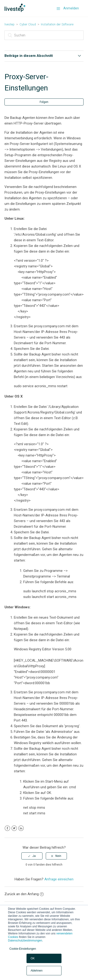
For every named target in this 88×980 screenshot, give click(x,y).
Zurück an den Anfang (24, 894)
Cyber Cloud (28, 24)
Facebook (7, 828)
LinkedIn (21, 828)
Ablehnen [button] (36, 971)
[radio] (32, 856)
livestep (10, 24)
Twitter (14, 828)
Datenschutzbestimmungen (25, 941)
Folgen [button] (44, 102)
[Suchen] (44, 35)
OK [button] (33, 958)
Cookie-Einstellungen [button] (23, 949)
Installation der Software (57, 24)
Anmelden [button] (71, 8)
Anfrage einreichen (59, 879)
